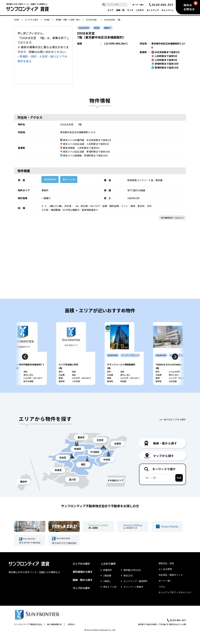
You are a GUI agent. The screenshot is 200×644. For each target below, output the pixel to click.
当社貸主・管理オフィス (171, 584)
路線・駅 (120, 10)
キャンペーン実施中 (133, 596)
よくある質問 (165, 578)
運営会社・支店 (166, 573)
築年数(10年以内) (132, 579)
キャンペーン (167, 10)
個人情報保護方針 (55, 634)
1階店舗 (107, 585)
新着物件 (108, 579)
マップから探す (81, 597)
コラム (162, 596)
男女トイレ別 (69, 179)
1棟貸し (107, 590)
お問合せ (71, 634)
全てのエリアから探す (175, 429)
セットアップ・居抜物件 (136, 590)
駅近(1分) (128, 585)
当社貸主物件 (50, 179)
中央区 (47, 20)
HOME (17, 20)
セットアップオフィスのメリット (175, 602)
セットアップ (153, 10)
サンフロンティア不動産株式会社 (28, 634)
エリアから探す (32, 20)
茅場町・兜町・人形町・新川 (68, 20)
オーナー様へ (138, 5)
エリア (110, 10)
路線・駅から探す (83, 589)
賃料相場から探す (83, 581)
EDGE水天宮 (92, 20)
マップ (130, 10)
